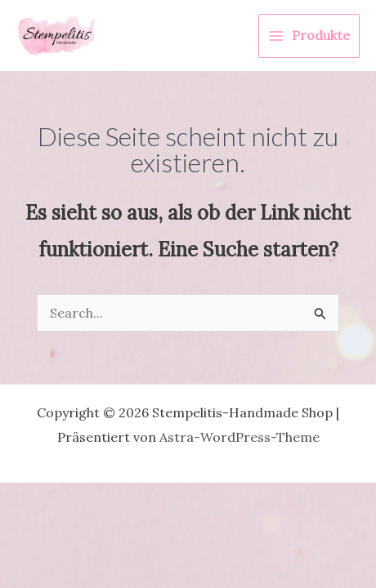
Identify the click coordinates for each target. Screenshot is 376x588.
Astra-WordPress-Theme (239, 437)
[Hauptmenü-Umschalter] (309, 36)
